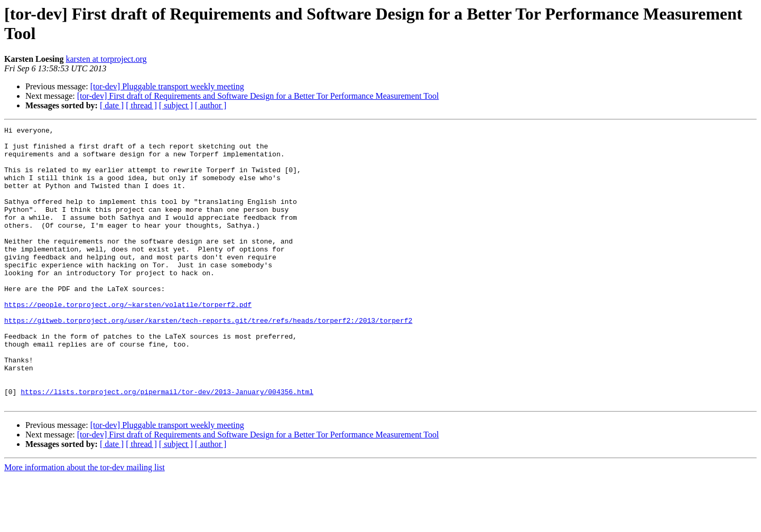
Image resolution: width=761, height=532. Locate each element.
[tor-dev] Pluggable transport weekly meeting (167, 86)
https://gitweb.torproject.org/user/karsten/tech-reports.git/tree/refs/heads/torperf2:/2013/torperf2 (208, 360)
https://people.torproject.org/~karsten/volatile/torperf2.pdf (128, 341)
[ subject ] (176, 105)
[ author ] (211, 105)
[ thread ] (141, 105)
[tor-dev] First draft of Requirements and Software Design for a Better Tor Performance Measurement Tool (258, 96)
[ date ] (112, 105)
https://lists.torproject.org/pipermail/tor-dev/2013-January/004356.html (167, 445)
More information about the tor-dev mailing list (85, 523)
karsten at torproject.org (106, 59)
